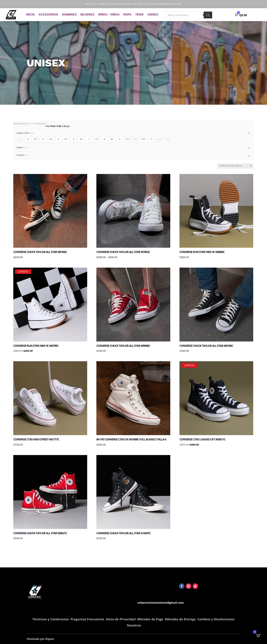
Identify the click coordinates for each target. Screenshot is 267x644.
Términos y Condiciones (51, 619)
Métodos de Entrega (180, 619)
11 (151, 139)
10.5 (143, 139)
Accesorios (48, 15)
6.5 (81, 139)
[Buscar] (208, 15)
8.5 (112, 139)
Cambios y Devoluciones (216, 619)
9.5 (127, 139)
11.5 (159, 139)
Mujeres (87, 15)
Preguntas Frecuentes (87, 619)
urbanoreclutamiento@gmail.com (161, 603)
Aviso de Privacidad (121, 619)
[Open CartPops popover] (258, 635)
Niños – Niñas (109, 15)
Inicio (30, 15)
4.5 (51, 139)
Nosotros (134, 625)
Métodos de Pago (150, 619)
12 (168, 139)
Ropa (127, 15)
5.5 (66, 139)
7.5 (97, 139)
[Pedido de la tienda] (235, 166)
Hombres (69, 15)
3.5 (35, 139)
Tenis (139, 15)
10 (135, 139)
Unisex (153, 15)
